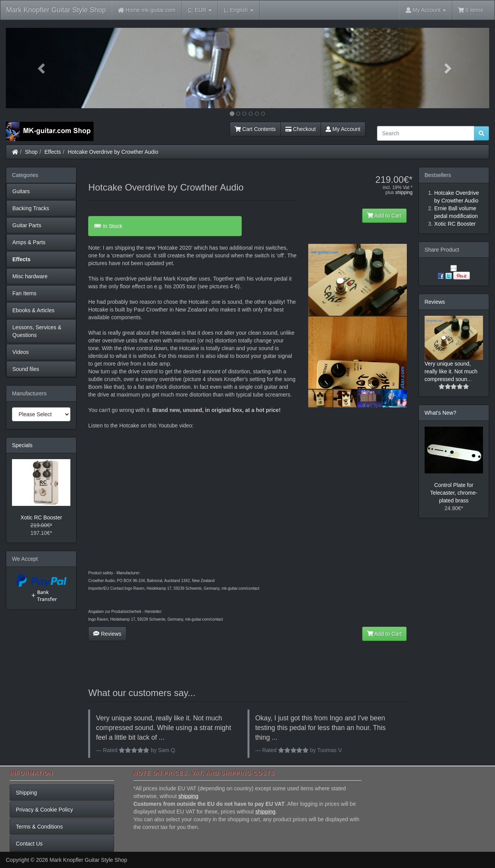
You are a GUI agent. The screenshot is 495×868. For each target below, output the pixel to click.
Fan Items (24, 293)
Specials (22, 445)
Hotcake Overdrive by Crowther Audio (113, 152)
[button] (42, 68)
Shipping (26, 793)
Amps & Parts (29, 242)
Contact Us (29, 844)
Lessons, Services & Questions (37, 331)
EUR (200, 10)
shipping (404, 192)
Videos (21, 352)
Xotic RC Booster (41, 517)
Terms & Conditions (39, 827)
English (238, 10)
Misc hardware (30, 276)
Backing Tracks (31, 208)
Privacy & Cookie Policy (44, 810)
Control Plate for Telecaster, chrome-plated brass (454, 493)
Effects (53, 152)
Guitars (21, 191)
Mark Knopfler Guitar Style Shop (56, 10)
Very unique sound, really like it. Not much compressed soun (451, 371)
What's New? (440, 413)
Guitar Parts (27, 225)
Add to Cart (384, 216)
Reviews (107, 634)
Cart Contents (255, 129)
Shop (32, 152)
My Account (343, 129)
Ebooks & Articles (33, 310)
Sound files (26, 369)
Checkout (301, 129)
